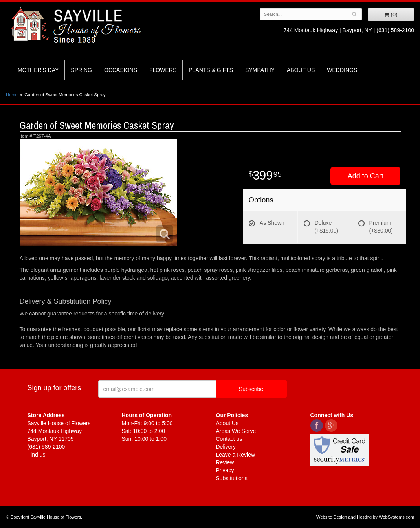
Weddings (342, 70)
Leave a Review (236, 455)
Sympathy (260, 70)
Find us (37, 455)
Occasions (121, 70)
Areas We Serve (236, 431)
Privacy (225, 470)
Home (12, 95)
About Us (301, 70)
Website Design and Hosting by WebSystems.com (365, 517)
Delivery (226, 447)
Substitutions (232, 478)
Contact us (229, 439)
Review (225, 462)
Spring (81, 70)
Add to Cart (366, 176)
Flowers (163, 70)
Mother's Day (38, 70)
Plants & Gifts (211, 70)
